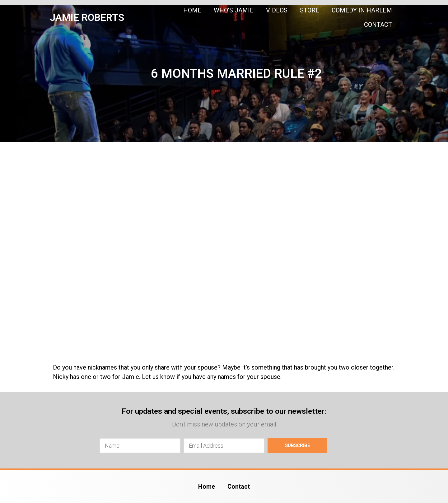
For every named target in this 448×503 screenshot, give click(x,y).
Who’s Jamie (234, 10)
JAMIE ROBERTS (87, 17)
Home (192, 10)
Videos (277, 10)
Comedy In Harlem (362, 10)
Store (310, 10)
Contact (378, 25)
